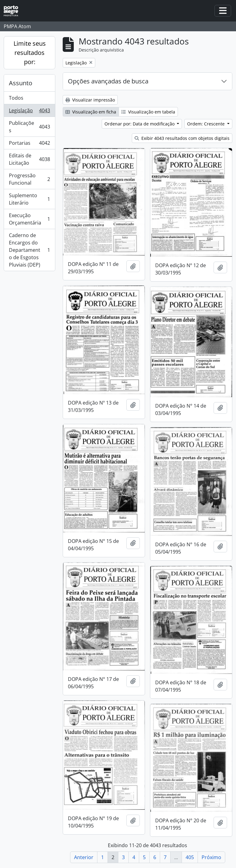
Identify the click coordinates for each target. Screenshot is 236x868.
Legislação (29, 112)
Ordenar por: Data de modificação (140, 124)
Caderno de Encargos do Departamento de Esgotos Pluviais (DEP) (29, 250)
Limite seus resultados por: (30, 53)
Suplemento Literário (29, 199)
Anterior (84, 857)
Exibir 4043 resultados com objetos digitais (182, 138)
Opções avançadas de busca (108, 81)
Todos (16, 98)
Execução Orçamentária (29, 219)
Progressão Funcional (29, 179)
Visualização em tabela (148, 112)
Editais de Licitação (29, 159)
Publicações (29, 127)
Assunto (21, 83)
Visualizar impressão (90, 100)
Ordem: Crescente (206, 124)
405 (190, 857)
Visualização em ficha (91, 112)
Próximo (211, 857)
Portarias (29, 144)
